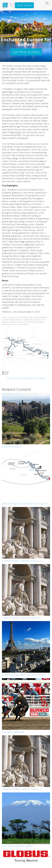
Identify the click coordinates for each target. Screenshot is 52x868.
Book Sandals (24, 5)
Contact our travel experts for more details (26, 378)
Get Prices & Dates (26, 52)
